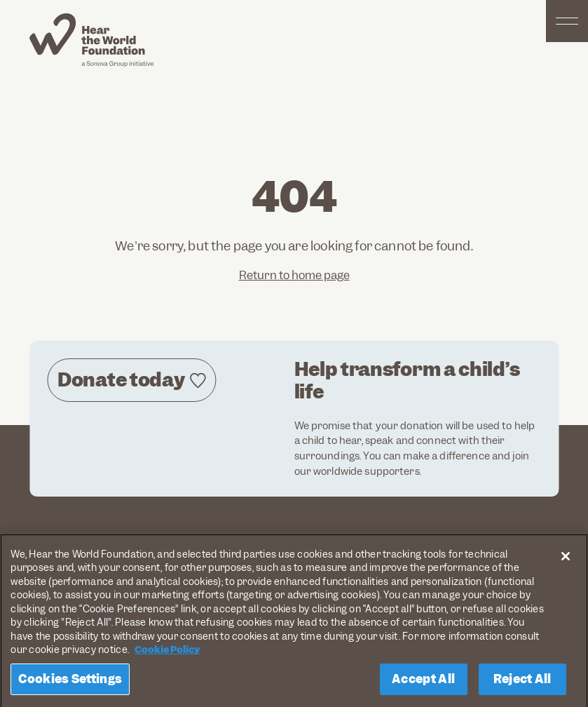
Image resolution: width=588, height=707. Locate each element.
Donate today (121, 380)
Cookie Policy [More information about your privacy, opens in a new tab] (167, 652)
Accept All (423, 682)
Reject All (522, 682)
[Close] (566, 559)
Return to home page (294, 275)
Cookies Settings (70, 682)
